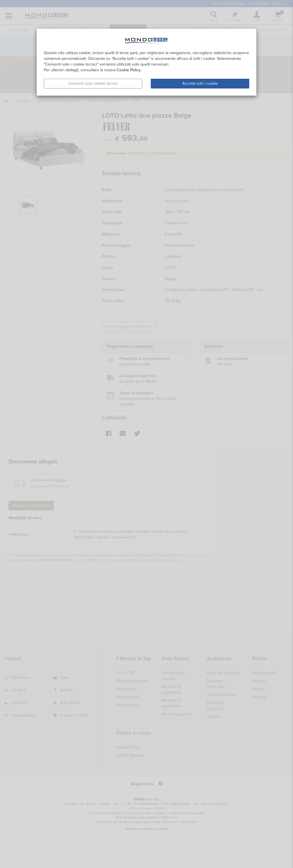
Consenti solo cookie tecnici (93, 83)
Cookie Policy (128, 70)
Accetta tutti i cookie (200, 83)
